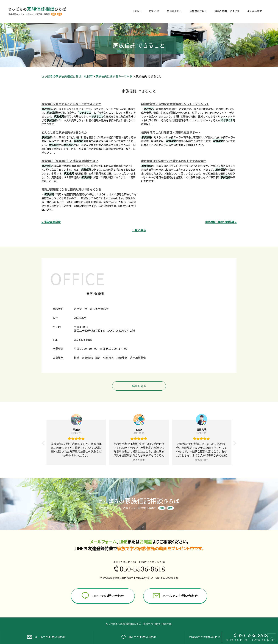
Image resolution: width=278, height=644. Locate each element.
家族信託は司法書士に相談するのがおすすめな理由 (174, 161)
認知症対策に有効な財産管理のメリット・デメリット (175, 104)
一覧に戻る (139, 230)
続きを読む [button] (139, 460)
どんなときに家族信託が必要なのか (64, 132)
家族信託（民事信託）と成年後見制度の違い (70, 161)
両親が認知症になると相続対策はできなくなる (71, 189)
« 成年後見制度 (51, 222)
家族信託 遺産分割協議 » (221, 222)
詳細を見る (139, 386)
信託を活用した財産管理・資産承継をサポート (171, 132)
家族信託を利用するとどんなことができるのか (71, 104)
